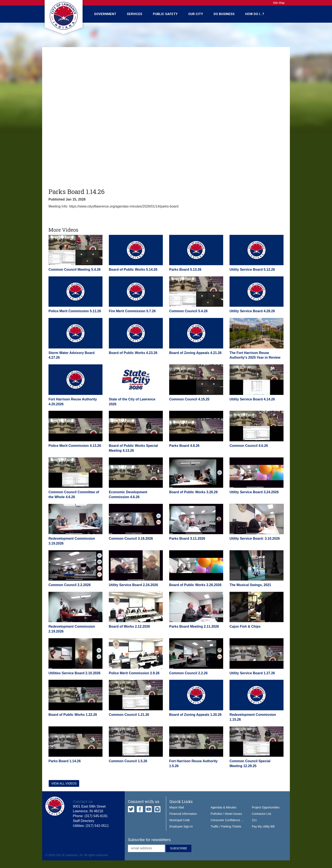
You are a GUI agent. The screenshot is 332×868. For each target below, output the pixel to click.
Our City (196, 14)
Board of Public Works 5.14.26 (133, 270)
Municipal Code (180, 820)
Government (105, 14)
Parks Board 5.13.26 (185, 270)
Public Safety (165, 14)
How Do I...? (255, 14)
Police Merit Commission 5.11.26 (75, 311)
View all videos (64, 783)
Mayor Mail (177, 807)
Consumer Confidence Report (230, 820)
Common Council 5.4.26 (188, 311)
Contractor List (261, 814)
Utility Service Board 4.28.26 (252, 311)
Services (135, 14)
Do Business (224, 14)
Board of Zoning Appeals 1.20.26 (195, 715)
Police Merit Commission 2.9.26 (134, 673)
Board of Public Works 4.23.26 (133, 353)
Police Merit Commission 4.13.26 (75, 446)
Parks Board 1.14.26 (65, 761)
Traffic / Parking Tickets (226, 826)
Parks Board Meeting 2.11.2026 (194, 626)
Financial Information (183, 814)
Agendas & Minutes (223, 807)
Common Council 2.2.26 (188, 673)
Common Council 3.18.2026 (131, 538)
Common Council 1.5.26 (128, 761)
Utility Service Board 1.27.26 (252, 673)
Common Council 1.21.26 (129, 715)
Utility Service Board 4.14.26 (252, 399)
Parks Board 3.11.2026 (187, 538)
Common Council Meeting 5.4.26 (75, 270)
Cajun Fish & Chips (245, 626)
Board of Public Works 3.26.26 (193, 492)
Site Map (279, 3)
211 (254, 820)
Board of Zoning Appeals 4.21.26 (195, 353)
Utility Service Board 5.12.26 (252, 270)
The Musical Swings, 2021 (250, 585)
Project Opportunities (266, 807)
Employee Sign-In (181, 826)
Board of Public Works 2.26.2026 (195, 585)
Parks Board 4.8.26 (184, 446)
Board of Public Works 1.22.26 (73, 715)
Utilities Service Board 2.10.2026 (74, 673)
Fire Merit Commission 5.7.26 (132, 311)
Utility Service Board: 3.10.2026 (255, 538)
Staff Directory (84, 821)
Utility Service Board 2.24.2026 (133, 585)
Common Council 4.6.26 (249, 446)
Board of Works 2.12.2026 (129, 626)
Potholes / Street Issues (226, 814)
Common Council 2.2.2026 (70, 585)
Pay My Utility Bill (263, 826)
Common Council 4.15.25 (189, 399)
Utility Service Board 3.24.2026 (254, 492)
